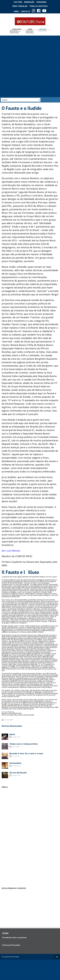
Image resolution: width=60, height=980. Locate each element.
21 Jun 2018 (16, 756)
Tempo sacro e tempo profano (24, 744)
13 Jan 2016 (9, 720)
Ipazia (12, 734)
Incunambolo (15, 763)
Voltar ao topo (57, 957)
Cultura (18, 2)
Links (16, 11)
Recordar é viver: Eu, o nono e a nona (26, 753)
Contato (25, 11)
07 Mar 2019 (16, 737)
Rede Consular (20, 6)
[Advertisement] (30, 66)
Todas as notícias (38, 6)
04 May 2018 (16, 766)
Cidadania (41, 2)
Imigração (29, 2)
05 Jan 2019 (16, 747)
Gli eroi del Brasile (18, 773)
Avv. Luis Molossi (11, 551)
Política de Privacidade (11, 945)
